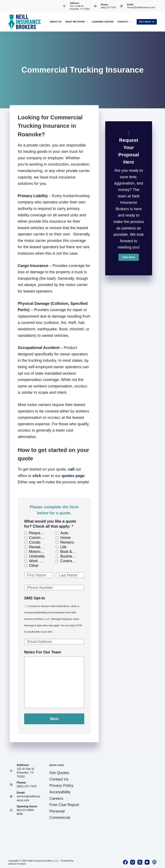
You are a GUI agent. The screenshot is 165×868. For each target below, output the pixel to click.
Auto (64, 533)
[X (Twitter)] (140, 861)
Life (63, 547)
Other (34, 566)
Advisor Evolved (17, 862)
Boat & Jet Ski (70, 551)
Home (65, 538)
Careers (56, 797)
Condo (35, 542)
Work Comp (38, 561)
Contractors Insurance (70, 561)
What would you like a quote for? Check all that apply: (50, 524)
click (37, 476)
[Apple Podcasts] (154, 861)
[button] (129, 257)
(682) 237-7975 (108, 7)
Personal (57, 810)
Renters (67, 542)
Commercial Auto (38, 538)
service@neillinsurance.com (141, 7)
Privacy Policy (61, 784)
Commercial (60, 816)
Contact (125, 22)
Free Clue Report (64, 803)
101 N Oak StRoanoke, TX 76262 (25, 771)
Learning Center (103, 22)
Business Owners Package (70, 556)
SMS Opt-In (35, 598)
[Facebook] (125, 861)
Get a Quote (147, 22)
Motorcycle (38, 551)
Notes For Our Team (43, 652)
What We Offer (77, 22)
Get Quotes (59, 771)
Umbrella (37, 556)
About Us (56, 22)
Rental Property (38, 547)
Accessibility (60, 790)
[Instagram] (133, 861)
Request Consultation (38, 533)
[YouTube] (147, 861)
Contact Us (59, 778)
